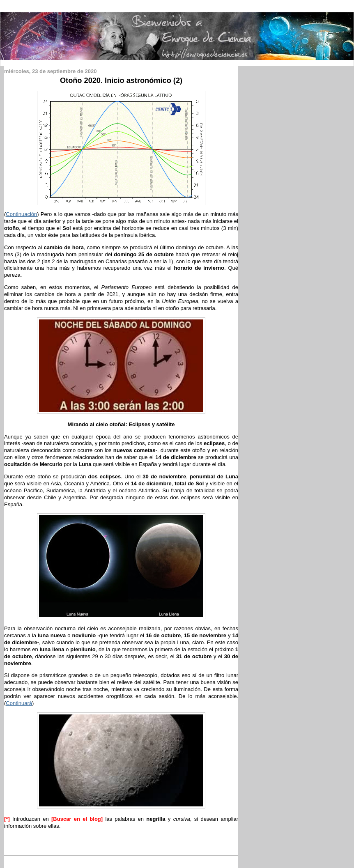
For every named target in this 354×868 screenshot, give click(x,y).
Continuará (19, 703)
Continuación (21, 214)
